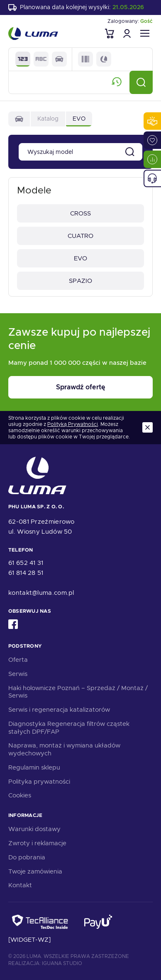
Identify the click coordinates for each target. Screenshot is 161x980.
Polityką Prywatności (73, 424)
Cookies (20, 795)
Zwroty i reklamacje (37, 843)
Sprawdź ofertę (80, 387)
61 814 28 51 (26, 573)
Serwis (18, 674)
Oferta (18, 660)
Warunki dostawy (34, 829)
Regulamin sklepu (34, 767)
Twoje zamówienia (35, 871)
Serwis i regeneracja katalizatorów (59, 710)
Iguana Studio (62, 963)
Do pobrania (27, 857)
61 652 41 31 (26, 563)
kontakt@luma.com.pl (41, 593)
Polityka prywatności (39, 782)
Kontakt (20, 885)
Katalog (48, 119)
